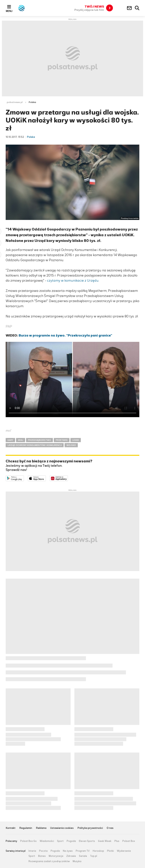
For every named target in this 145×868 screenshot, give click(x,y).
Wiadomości (47, 841)
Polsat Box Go (28, 841)
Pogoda (71, 841)
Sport (60, 841)
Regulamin (26, 828)
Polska (32, 102)
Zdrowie (71, 856)
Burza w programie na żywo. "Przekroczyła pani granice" (65, 335)
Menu (9, 11)
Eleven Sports (87, 841)
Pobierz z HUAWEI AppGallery (68, 478)
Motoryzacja (56, 856)
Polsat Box (129, 841)
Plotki (110, 851)
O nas (110, 828)
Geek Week (105, 841)
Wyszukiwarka (137, 8)
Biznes (42, 856)
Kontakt (11, 828)
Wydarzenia (124, 851)
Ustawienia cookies (62, 828)
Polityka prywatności (90, 828)
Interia (32, 851)
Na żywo (68, 851)
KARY (10, 440)
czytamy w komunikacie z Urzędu (73, 281)
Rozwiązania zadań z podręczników (49, 861)
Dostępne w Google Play (24, 478)
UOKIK (76, 440)
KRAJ (21, 440)
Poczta (43, 851)
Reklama (41, 828)
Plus (117, 841)
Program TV (83, 851)
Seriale (83, 856)
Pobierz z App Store (46, 478)
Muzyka (77, 861)
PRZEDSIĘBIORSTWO (39, 440)
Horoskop (98, 851)
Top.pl (94, 856)
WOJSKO (71, 445)
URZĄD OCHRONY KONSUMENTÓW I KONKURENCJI (35, 445)
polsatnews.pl (15, 102)
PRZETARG (62, 440)
